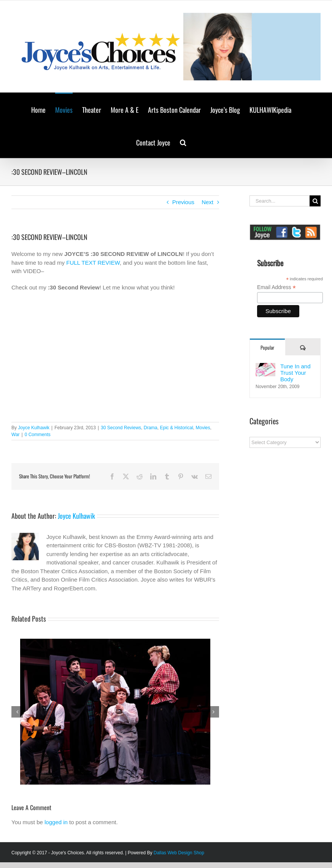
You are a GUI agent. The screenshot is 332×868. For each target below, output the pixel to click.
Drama (151, 428)
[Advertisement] (291, 579)
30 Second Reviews (121, 428)
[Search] (315, 201)
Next (207, 202)
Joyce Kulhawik (34, 428)
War (16, 435)
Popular (267, 347)
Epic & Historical (176, 428)
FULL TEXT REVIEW (93, 263)
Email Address (276, 287)
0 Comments (38, 435)
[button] (183, 142)
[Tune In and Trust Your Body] (265, 367)
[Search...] (280, 201)
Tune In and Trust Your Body (295, 373)
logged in (56, 822)
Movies (203, 428)
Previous (183, 202)
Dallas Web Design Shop (179, 853)
